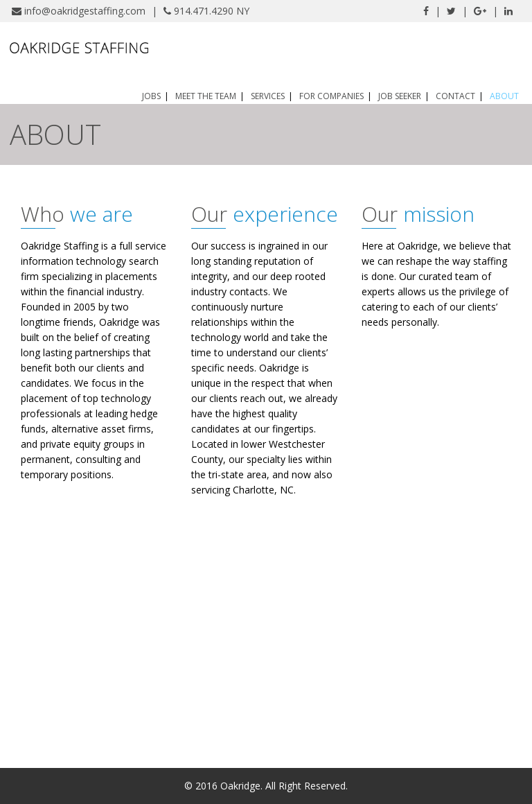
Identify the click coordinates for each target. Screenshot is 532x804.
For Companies (331, 96)
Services (268, 96)
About (504, 96)
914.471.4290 (204, 11)
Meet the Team (206, 96)
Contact (455, 96)
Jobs (151, 96)
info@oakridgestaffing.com (85, 11)
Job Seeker (400, 96)
